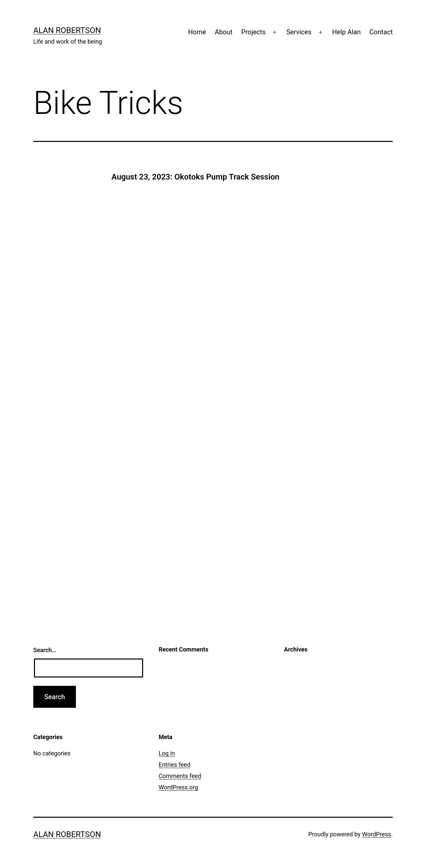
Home (197, 32)
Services (299, 32)
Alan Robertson (67, 30)
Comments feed (180, 776)
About (223, 32)
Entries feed (175, 765)
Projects (253, 32)
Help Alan (346, 32)
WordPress (377, 834)
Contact (381, 32)
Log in (167, 753)
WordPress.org (179, 787)
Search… (45, 650)
